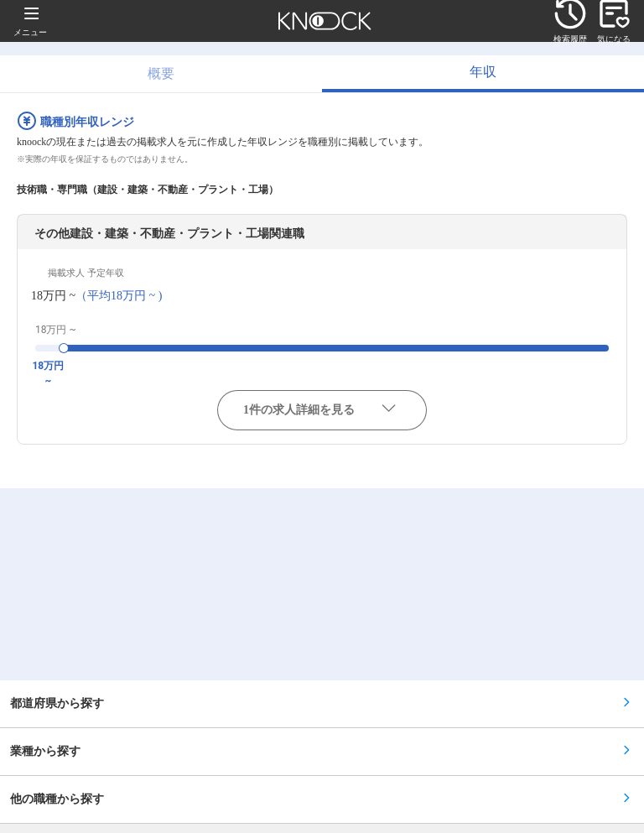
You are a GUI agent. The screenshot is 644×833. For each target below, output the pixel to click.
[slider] (64, 348)
